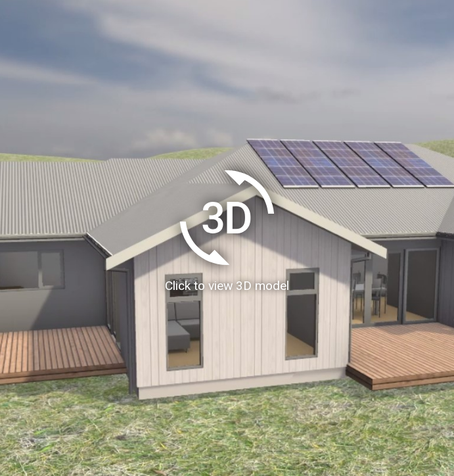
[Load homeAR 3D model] (227, 238)
